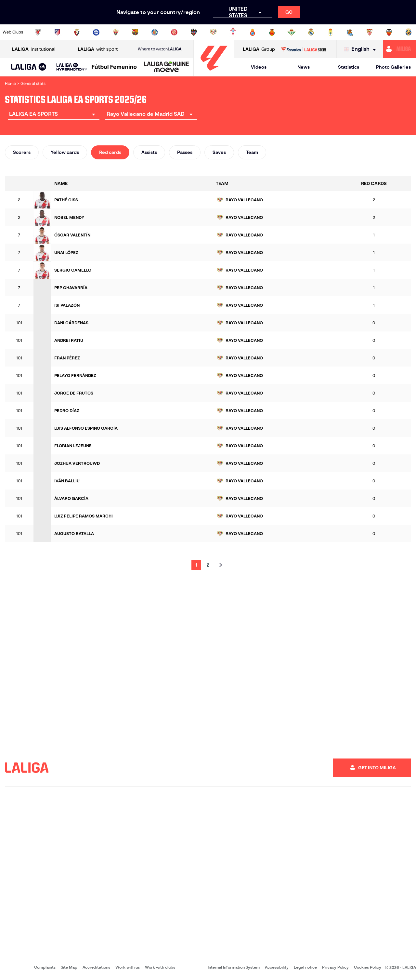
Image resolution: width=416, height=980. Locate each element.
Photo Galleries (393, 67)
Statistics (349, 67)
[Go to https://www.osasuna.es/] (77, 32)
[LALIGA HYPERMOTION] (72, 67)
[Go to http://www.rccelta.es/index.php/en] (233, 32)
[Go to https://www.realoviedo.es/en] (331, 32)
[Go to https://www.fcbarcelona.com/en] (135, 32)
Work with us (128, 967)
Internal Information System (234, 967)
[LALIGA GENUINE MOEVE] (167, 67)
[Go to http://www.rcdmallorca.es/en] (272, 32)
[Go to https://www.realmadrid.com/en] (311, 32)
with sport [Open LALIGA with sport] (98, 49)
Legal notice (305, 967)
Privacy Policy (335, 967)
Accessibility (277, 967)
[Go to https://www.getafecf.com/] (155, 32)
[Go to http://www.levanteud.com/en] (194, 32)
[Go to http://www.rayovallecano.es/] (213, 32)
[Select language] (361, 49)
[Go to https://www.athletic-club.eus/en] (38, 32)
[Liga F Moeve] (114, 67)
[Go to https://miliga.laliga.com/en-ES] (400, 49)
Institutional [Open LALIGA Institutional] (34, 49)
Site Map (69, 967)
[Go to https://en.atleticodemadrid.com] (57, 32)
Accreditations (96, 967)
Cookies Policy (368, 967)
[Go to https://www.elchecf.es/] (116, 32)
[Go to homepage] (214, 73)
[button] (29, 67)
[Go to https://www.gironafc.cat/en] (174, 32)
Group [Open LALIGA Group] (259, 49)
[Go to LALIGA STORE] (304, 49)
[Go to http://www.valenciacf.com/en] (389, 32)
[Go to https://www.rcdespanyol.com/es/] (253, 32)
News (304, 67)
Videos (259, 67)
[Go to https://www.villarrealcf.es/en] (409, 32)
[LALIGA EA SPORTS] (29, 67)
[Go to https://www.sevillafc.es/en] (370, 32)
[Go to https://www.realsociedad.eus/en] (350, 32)
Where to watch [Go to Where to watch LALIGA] (160, 49)
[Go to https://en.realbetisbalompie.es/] (292, 32)
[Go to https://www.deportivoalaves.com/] (96, 32)
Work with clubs (160, 967)
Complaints (45, 967)
